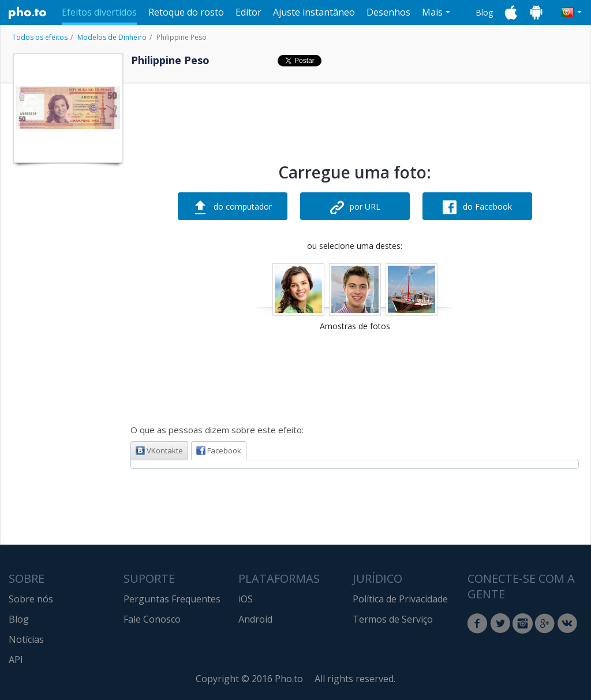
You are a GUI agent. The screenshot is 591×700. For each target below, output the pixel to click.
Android (255, 619)
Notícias (26, 639)
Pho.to (28, 13)
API (16, 660)
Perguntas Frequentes (172, 599)
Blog (484, 12)
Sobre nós (31, 599)
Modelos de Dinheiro (112, 37)
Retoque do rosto (186, 12)
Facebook (219, 450)
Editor (248, 12)
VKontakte (159, 450)
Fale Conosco (152, 619)
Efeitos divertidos (99, 12)
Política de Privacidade (400, 599)
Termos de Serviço (393, 619)
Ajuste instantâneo (314, 12)
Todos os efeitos (40, 37)
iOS (246, 599)
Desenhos (388, 12)
